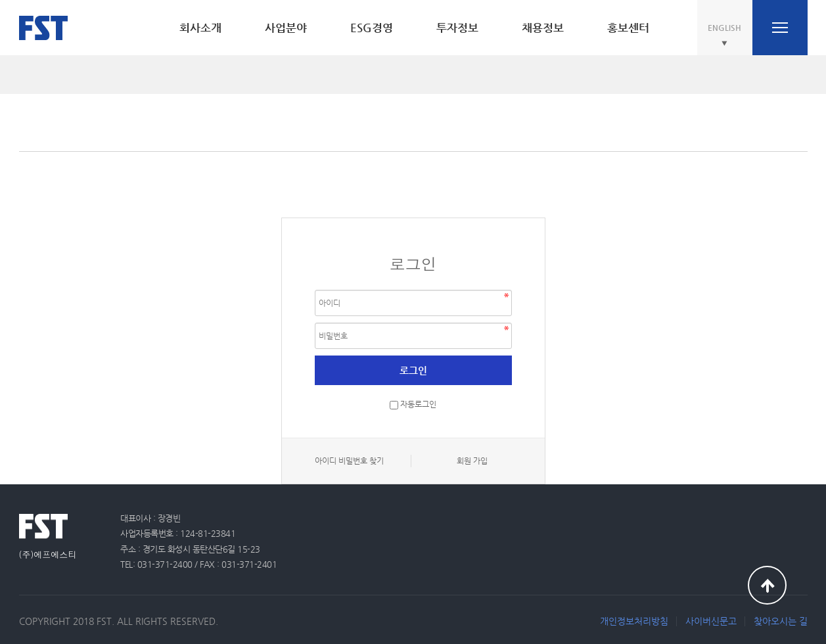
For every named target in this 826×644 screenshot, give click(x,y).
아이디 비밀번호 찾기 (349, 461)
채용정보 (543, 28)
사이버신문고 (711, 621)
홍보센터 (628, 28)
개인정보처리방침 (634, 621)
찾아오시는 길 (781, 621)
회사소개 (200, 28)
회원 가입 (472, 461)
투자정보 (457, 28)
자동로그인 (418, 405)
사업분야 (286, 28)
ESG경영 (372, 28)
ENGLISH (724, 28)
